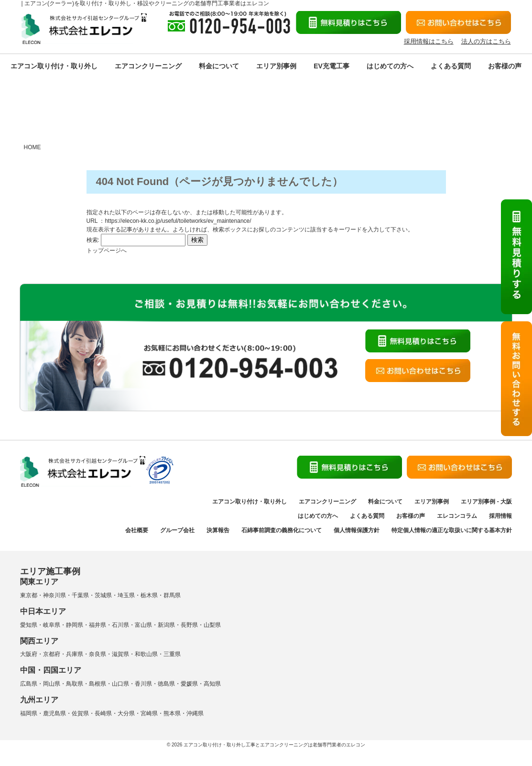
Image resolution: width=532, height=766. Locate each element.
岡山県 (52, 684)
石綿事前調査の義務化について (282, 530)
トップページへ (107, 251)
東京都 (29, 595)
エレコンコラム (457, 516)
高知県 (212, 684)
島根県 (98, 684)
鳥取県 (75, 684)
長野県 (189, 625)
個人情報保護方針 (357, 530)
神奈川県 (54, 595)
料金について (219, 66)
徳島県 (166, 684)
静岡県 (75, 625)
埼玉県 (126, 595)
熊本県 (172, 713)
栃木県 (149, 595)
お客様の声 (505, 66)
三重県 (172, 654)
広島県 (29, 684)
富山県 (143, 625)
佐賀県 (80, 713)
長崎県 (103, 713)
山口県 (120, 684)
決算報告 (218, 530)
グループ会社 (177, 530)
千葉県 (80, 595)
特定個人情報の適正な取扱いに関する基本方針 (452, 530)
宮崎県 (149, 713)
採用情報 (500, 516)
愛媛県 (189, 684)
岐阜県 (52, 625)
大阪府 (29, 654)
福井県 (98, 625)
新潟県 (166, 625)
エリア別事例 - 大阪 (486, 502)
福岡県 (29, 713)
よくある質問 (451, 66)
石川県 (120, 625)
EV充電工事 (331, 66)
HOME (33, 147)
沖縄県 (195, 713)
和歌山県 (146, 654)
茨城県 (103, 595)
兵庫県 (75, 654)
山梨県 (212, 625)
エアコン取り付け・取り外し (54, 66)
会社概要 (137, 530)
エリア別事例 (276, 66)
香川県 (143, 684)
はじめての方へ (390, 66)
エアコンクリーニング (148, 66)
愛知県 (29, 625)
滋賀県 (120, 654)
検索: (93, 240)
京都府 (52, 654)
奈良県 (98, 654)
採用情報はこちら (429, 41)
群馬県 (172, 595)
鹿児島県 (54, 713)
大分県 (126, 713)
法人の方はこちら (486, 41)
